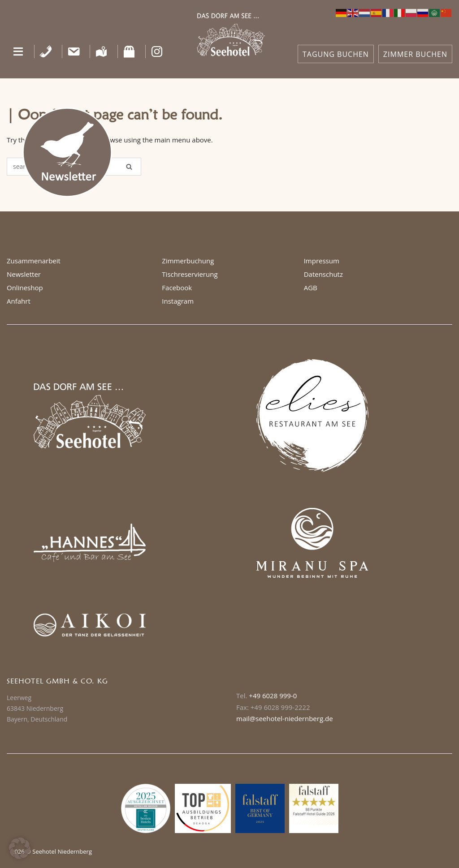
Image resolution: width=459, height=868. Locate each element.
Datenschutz (323, 274)
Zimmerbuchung (188, 261)
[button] (18, 52)
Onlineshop (25, 288)
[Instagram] (157, 52)
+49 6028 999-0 (273, 696)
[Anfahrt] (102, 52)
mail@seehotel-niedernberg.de (285, 718)
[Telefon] (46, 52)
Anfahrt (19, 301)
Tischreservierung (190, 274)
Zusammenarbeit (34, 261)
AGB (311, 288)
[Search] (129, 167)
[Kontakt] (74, 52)
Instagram (178, 301)
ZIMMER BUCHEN (415, 54)
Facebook (177, 288)
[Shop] (129, 52)
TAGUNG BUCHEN (336, 54)
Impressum (322, 261)
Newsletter (24, 274)
